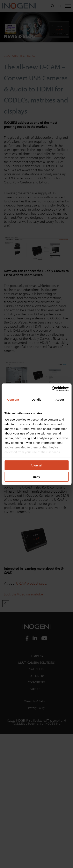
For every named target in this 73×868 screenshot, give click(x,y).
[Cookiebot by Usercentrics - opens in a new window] (52, 389)
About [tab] (60, 400)
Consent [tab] (13, 400)
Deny (36, 477)
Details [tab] (37, 400)
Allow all (36, 465)
